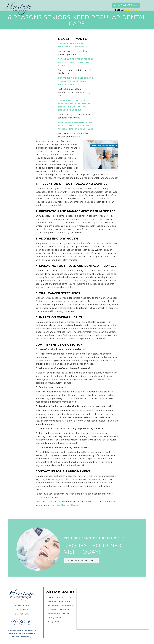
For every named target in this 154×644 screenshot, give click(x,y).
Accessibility (26, 637)
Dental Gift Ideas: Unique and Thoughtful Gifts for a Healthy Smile (76, 81)
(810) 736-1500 (22, 614)
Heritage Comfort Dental (64, 479)
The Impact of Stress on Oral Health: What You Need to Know (76, 62)
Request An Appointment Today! (126, 5)
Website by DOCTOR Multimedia (22, 633)
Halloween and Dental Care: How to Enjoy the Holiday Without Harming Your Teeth (75, 126)
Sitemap (16, 637)
